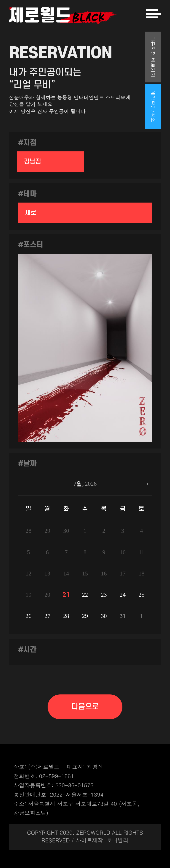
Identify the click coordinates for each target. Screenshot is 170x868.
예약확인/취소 (153, 106)
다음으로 (85, 707)
